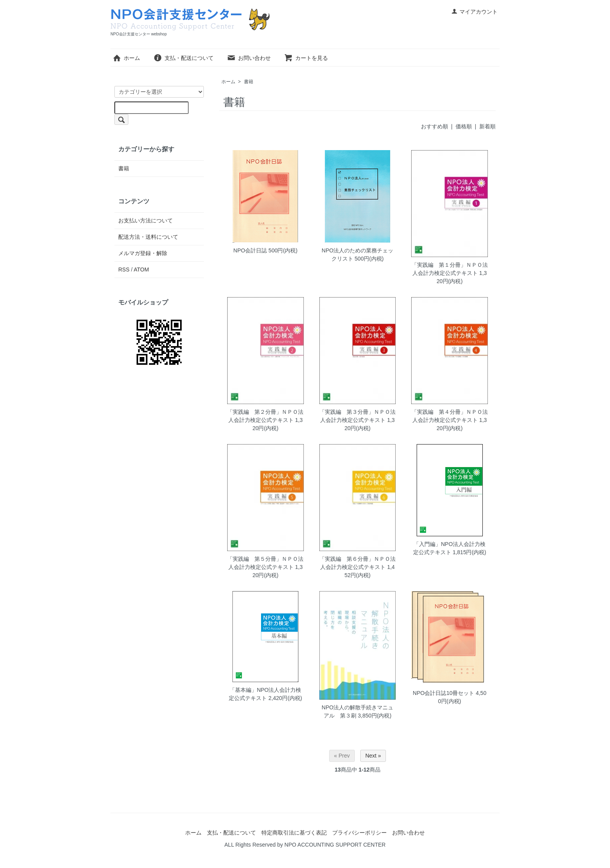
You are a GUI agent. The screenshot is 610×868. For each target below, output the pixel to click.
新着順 (487, 126)
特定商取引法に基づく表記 (294, 833)
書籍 (249, 82)
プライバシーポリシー (359, 833)
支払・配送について (183, 58)
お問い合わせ (249, 58)
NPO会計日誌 (250, 250)
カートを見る (306, 58)
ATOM (141, 269)
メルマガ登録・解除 (143, 253)
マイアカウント (474, 12)
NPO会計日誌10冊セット (443, 693)
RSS (124, 269)
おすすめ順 (435, 126)
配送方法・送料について (148, 237)
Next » (373, 756)
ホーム (126, 58)
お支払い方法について (145, 220)
